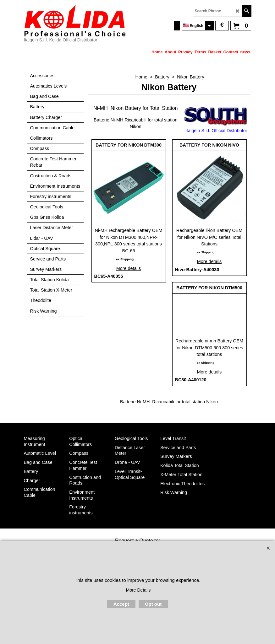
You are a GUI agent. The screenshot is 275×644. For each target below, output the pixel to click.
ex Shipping (125, 259)
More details (129, 268)
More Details (138, 590)
